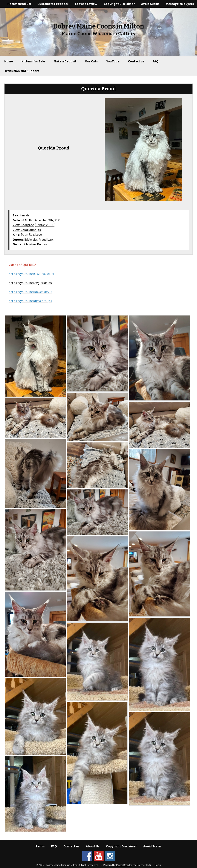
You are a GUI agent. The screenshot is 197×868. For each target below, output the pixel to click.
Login (158, 865)
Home (9, 61)
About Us (93, 846)
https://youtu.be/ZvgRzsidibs (30, 283)
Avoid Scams (150, 4)
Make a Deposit (65, 61)
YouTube (113, 61)
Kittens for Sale (33, 61)
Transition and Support (22, 71)
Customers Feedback (53, 4)
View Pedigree (23, 225)
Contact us (136, 61)
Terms (40, 846)
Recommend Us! (19, 4)
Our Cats (91, 61)
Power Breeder (124, 865)
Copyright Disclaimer (119, 4)
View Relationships (27, 230)
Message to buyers (180, 4)
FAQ (156, 61)
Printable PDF (45, 225)
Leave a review (86, 4)
